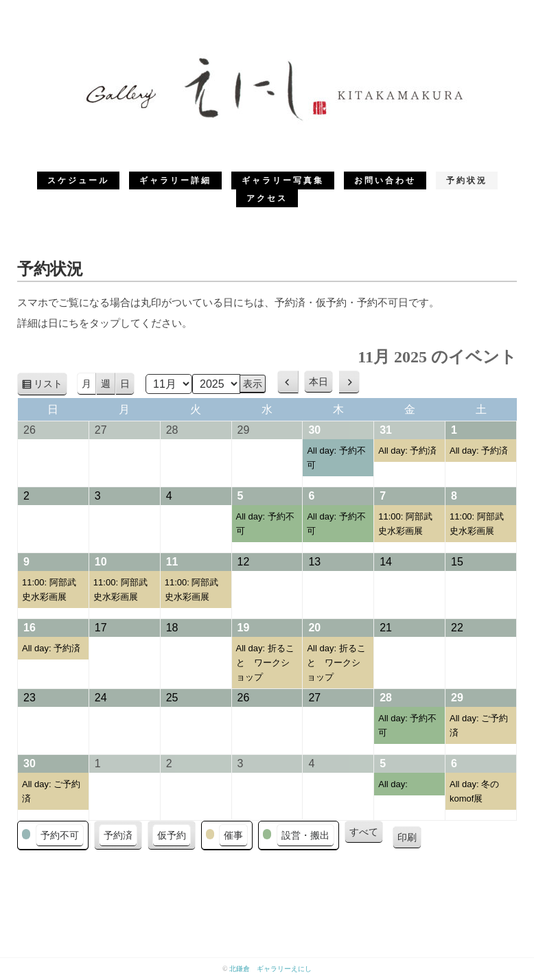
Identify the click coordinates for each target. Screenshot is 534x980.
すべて (364, 832)
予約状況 (467, 180)
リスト (50, 386)
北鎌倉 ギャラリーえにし (270, 969)
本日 (318, 382)
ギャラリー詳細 (175, 180)
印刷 (409, 839)
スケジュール (78, 180)
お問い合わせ (385, 180)
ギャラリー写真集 (283, 180)
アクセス (267, 198)
